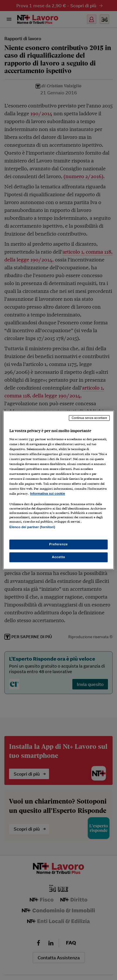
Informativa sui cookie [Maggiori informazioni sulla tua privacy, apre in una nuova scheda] (48, 494)
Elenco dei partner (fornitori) (32, 527)
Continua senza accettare (89, 418)
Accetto (59, 557)
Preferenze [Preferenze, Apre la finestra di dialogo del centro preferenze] (59, 544)
